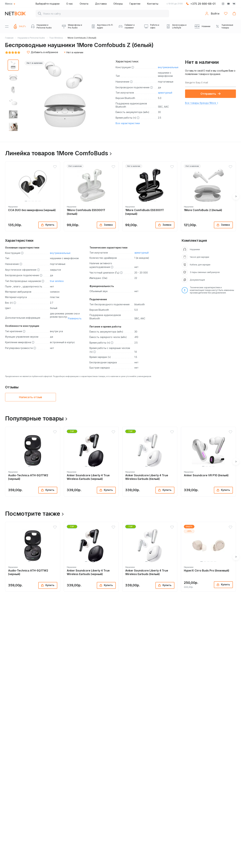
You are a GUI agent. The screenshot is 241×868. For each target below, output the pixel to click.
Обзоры (118, 4)
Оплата (84, 4)
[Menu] (7, 26)
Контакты (153, 4)
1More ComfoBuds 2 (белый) (203, 210)
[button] (26, 201)
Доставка (101, 4)
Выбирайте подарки (48, 4)
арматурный (165, 93)
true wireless (57, 281)
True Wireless (56, 38)
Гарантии (135, 4)
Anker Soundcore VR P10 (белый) (206, 475)
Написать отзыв (31, 397)
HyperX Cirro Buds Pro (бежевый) (207, 571)
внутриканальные (168, 67)
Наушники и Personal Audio (31, 38)
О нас (70, 4)
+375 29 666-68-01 (203, 4)
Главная (9, 38)
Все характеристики (128, 123)
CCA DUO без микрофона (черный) (32, 210)
